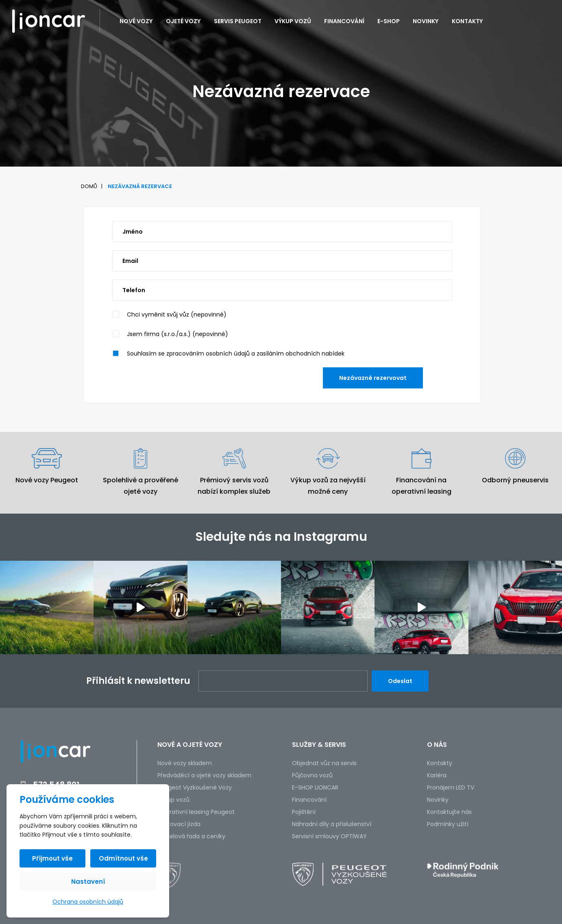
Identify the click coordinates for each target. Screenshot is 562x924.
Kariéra (437, 775)
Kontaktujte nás (449, 812)
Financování (344, 21)
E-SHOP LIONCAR (315, 787)
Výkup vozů (293, 21)
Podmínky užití (448, 824)
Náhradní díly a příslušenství (332, 824)
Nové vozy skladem (185, 763)
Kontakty (467, 21)
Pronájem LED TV (451, 787)
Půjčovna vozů (312, 775)
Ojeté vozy (183, 21)
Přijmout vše (52, 858)
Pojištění (304, 812)
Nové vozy (136, 21)
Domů (89, 186)
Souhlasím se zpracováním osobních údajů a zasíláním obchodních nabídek (236, 354)
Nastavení (88, 882)
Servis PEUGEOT (238, 21)
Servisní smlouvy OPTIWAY (329, 836)
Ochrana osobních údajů (88, 902)
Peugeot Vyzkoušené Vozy (195, 787)
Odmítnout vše (123, 858)
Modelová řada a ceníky (191, 836)
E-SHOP (389, 21)
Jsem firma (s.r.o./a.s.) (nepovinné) (178, 334)
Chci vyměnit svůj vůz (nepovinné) (177, 315)
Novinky (426, 21)
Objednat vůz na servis (324, 763)
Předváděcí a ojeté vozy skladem (204, 775)
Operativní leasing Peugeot (196, 812)
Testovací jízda (179, 824)
